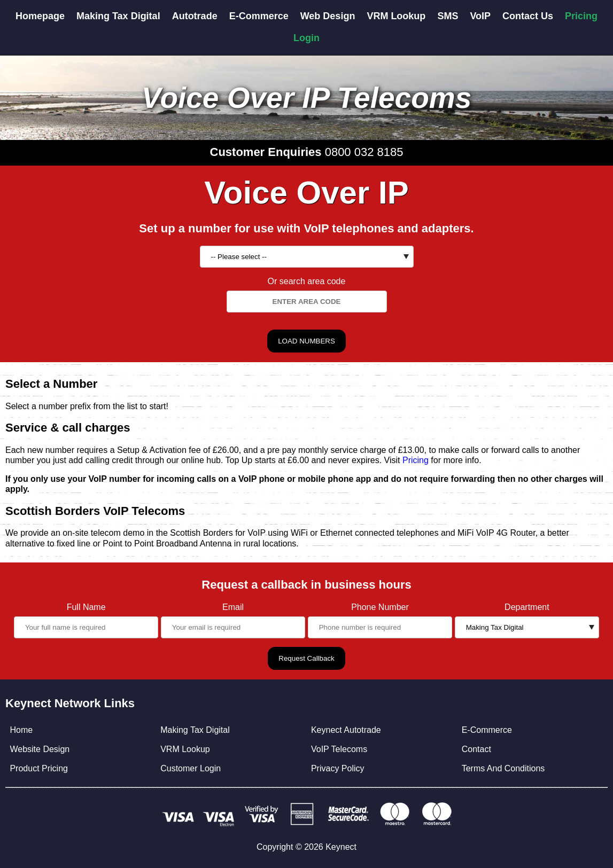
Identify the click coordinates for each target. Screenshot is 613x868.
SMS (448, 16)
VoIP (480, 16)
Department (527, 607)
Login (306, 38)
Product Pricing (39, 768)
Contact (476, 749)
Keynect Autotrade (346, 730)
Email (233, 607)
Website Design (40, 749)
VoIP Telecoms (339, 749)
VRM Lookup (396, 16)
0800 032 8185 (364, 152)
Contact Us (528, 16)
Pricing (581, 16)
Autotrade (195, 16)
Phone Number (380, 607)
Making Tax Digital (118, 16)
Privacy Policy (338, 768)
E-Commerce (259, 16)
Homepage (40, 16)
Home (21, 730)
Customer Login (191, 768)
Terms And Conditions (503, 768)
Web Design (328, 16)
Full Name (86, 607)
